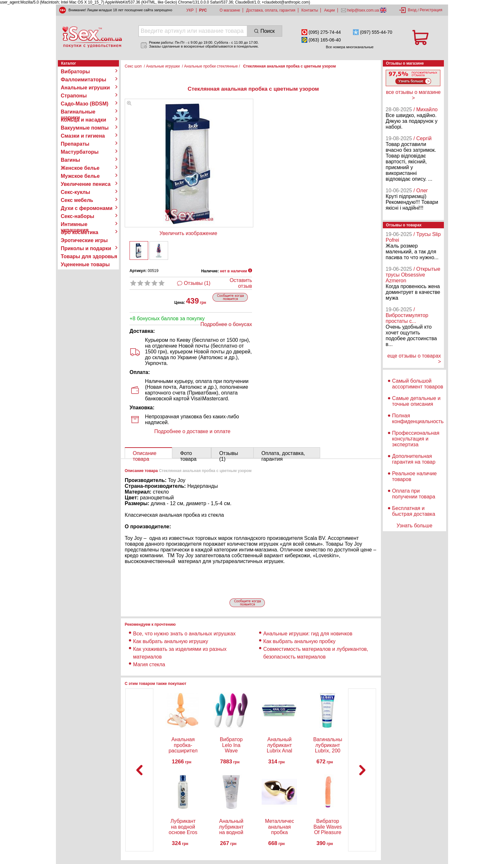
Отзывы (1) (197, 283)
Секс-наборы (77, 216)
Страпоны (74, 96)
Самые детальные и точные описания (416, 401)
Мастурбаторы (80, 152)
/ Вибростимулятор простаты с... (407, 315)
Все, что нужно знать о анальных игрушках (184, 634)
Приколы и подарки (86, 248)
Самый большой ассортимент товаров (418, 384)
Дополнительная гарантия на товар (414, 459)
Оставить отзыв (241, 283)
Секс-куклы (75, 192)
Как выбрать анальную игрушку (171, 641)
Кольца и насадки (83, 120)
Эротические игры (84, 240)
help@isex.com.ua (363, 10)
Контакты (310, 10)
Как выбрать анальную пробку (299, 641)
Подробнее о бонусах (226, 324)
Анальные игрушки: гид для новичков (308, 634)
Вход (412, 10)
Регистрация (431, 10)
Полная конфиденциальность (418, 418)
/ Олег (421, 191)
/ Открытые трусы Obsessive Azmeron (413, 275)
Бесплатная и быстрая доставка (414, 511)
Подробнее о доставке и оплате (192, 431)
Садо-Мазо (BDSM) (85, 104)
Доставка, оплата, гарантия (271, 10)
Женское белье (80, 168)
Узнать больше (414, 526)
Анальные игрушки (85, 88)
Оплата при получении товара (414, 494)
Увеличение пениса (86, 184)
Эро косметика (80, 232)
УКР (190, 10)
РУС (203, 10)
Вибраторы (75, 72)
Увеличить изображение (188, 233)
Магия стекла (149, 664)
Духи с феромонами (87, 208)
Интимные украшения (75, 224)
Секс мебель (77, 200)
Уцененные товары (85, 264)
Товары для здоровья (89, 256)
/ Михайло (425, 109)
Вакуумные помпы (85, 128)
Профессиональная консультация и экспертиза (416, 439)
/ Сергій (423, 138)
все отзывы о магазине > (413, 95)
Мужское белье (80, 176)
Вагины (70, 160)
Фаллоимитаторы (84, 80)
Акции (329, 10)
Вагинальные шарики (78, 112)
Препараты (75, 144)
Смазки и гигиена (83, 136)
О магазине (230, 10)
